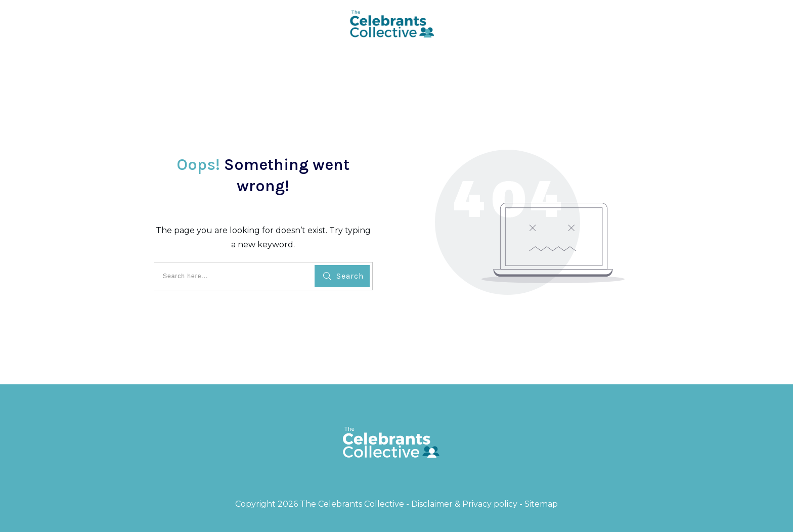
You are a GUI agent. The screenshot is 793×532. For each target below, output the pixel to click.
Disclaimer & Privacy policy (464, 504)
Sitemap (541, 504)
